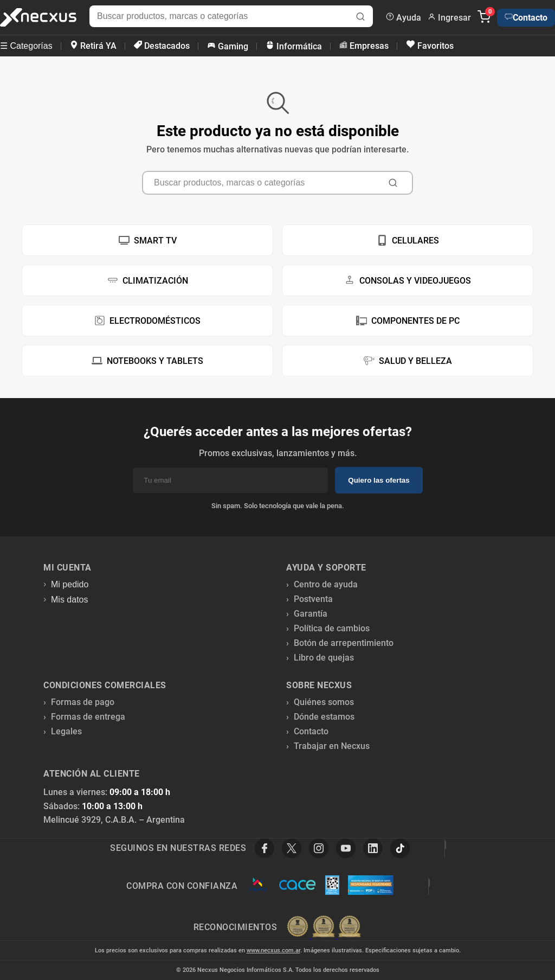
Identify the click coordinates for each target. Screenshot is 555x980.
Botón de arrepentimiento (344, 643)
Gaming (228, 46)
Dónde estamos (324, 717)
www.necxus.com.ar (273, 950)
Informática (294, 46)
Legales (66, 731)
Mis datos (69, 600)
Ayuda (404, 18)
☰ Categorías (26, 46)
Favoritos (430, 45)
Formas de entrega (88, 717)
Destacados (162, 46)
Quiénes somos (324, 702)
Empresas (364, 46)
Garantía (311, 614)
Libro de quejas (324, 658)
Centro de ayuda (326, 584)
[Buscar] (360, 18)
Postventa (313, 599)
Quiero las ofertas (379, 480)
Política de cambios (332, 628)
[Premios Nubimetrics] (324, 927)
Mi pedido (70, 584)
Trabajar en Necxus (332, 746)
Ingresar (449, 18)
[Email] (230, 480)
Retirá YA (93, 46)
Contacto (526, 18)
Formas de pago (83, 702)
